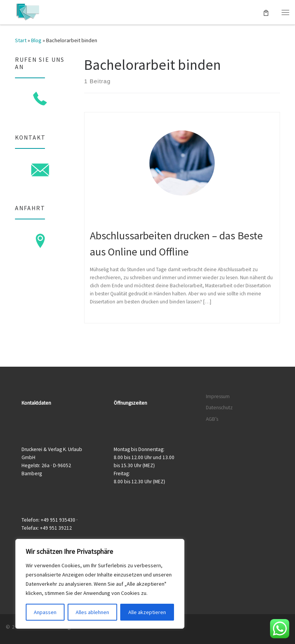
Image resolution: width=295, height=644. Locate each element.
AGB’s (212, 419)
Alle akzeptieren (147, 612)
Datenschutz (219, 408)
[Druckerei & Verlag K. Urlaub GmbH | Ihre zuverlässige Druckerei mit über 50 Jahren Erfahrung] (27, 11)
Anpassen (45, 612)
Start (21, 40)
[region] (100, 584)
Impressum (218, 396)
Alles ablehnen (92, 612)
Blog (36, 40)
